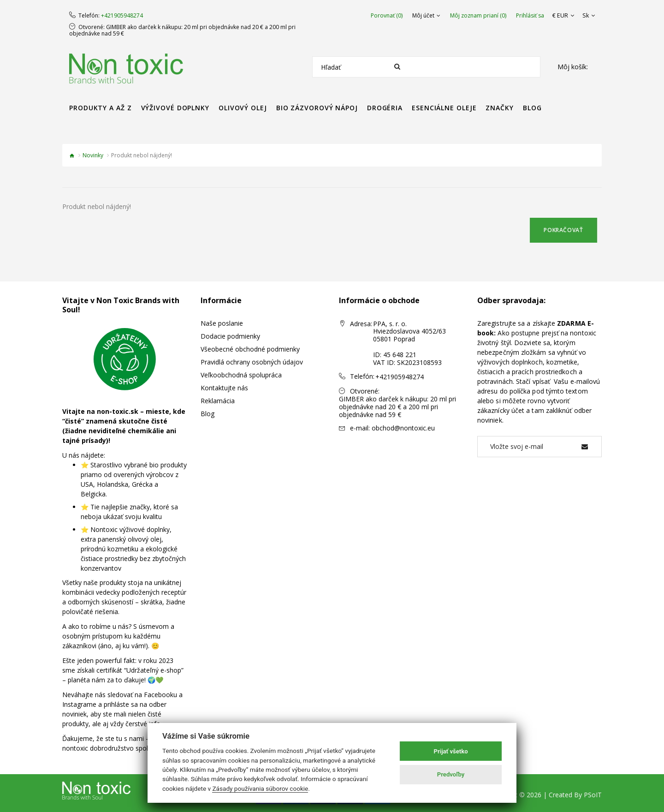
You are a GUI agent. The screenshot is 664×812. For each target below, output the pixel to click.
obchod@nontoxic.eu (403, 428)
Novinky (93, 155)
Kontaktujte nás (224, 388)
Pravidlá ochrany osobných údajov (252, 362)
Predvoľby (451, 774)
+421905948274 (122, 16)
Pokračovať (563, 230)
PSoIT (593, 795)
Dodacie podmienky (230, 336)
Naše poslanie (222, 323)
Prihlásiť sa (532, 16)
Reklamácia (218, 401)
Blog (207, 414)
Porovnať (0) (388, 16)
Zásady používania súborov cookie (260, 788)
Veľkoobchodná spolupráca (241, 375)
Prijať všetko (451, 751)
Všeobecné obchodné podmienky (250, 349)
